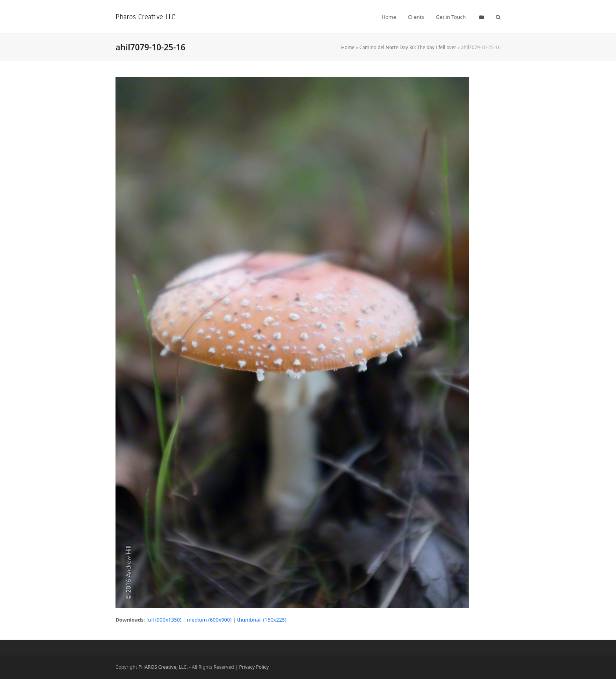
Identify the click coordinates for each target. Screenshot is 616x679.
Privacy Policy (254, 667)
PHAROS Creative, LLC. (163, 667)
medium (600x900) (209, 620)
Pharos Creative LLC (145, 17)
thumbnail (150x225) (262, 620)
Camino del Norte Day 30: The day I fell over (408, 47)
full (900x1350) (164, 620)
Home (348, 47)
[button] (498, 17)
